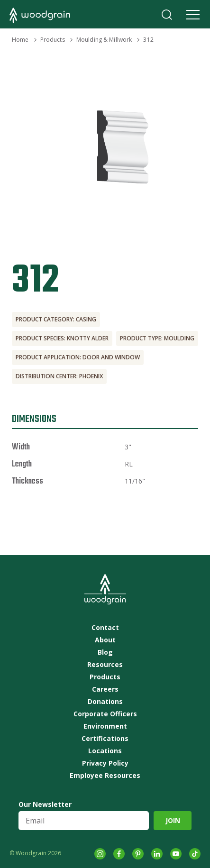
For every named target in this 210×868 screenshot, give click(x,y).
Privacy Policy (105, 763)
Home (20, 40)
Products (53, 40)
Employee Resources (105, 776)
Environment (105, 726)
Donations (105, 702)
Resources (105, 665)
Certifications (105, 739)
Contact (105, 628)
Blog (105, 652)
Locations (105, 751)
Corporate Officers (105, 714)
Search (167, 15)
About (105, 640)
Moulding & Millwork (104, 40)
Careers (105, 689)
